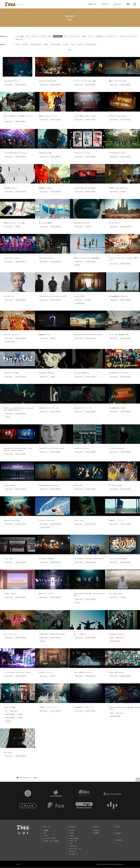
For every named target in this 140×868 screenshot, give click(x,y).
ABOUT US (92, 4)
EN (128, 4)
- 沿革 (44, 833)
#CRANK (46, 44)
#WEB (50, 36)
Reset (70, 50)
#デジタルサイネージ (112, 36)
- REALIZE (71, 836)
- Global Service (73, 849)
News (118, 827)
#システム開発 (20, 36)
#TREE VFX (25, 44)
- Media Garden (73, 846)
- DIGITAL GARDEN (74, 838)
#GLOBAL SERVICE (91, 44)
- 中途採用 (96, 833)
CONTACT (118, 4)
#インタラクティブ (75, 36)
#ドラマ (91, 36)
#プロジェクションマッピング (129, 36)
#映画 (84, 36)
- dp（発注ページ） (74, 854)
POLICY (18, 864)
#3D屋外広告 (99, 36)
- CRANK (71, 841)
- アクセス (45, 836)
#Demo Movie (20, 39)
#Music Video (58, 36)
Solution (72, 827)
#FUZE (73, 44)
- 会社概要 (45, 830)
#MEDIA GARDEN (56, 44)
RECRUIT (105, 4)
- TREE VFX (71, 830)
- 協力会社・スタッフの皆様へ (51, 841)
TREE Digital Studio (25, 778)
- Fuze (70, 844)
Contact (119, 840)
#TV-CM (43, 36)
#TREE (17, 44)
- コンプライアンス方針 (49, 838)
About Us (46, 827)
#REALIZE (81, 44)
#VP (66, 36)
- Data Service (72, 851)
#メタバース (35, 36)
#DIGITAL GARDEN (36, 44)
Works (118, 833)
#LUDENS (66, 44)
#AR (28, 36)
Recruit (96, 827)
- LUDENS (71, 833)
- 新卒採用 (96, 830)
